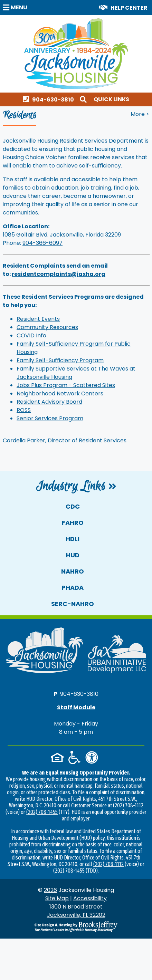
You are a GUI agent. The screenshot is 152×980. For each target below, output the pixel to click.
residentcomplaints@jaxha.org (59, 274)
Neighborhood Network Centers (60, 393)
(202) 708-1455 (42, 812)
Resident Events (38, 319)
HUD (73, 555)
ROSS (24, 410)
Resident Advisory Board (49, 402)
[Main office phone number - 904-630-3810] (50, 99)
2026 (50, 890)
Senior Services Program (50, 418)
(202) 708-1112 (128, 805)
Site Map (57, 898)
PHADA (73, 588)
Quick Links (111, 99)
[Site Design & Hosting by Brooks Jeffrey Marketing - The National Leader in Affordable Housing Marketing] (76, 926)
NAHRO (73, 571)
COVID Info (31, 335)
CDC (73, 506)
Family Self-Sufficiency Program (60, 360)
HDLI (73, 539)
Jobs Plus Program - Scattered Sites (66, 385)
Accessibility (90, 898)
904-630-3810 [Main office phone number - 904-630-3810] (79, 694)
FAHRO (73, 523)
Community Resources (47, 327)
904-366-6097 (42, 243)
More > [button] (140, 114)
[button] (16, 7)
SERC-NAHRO (73, 604)
